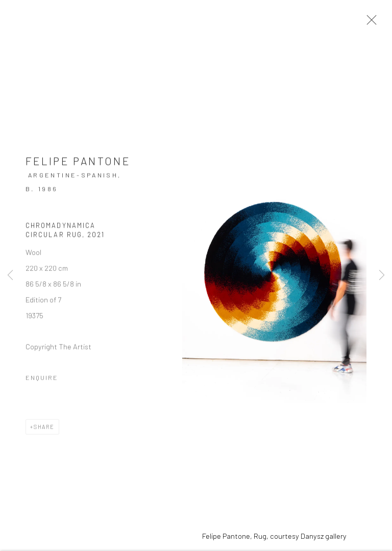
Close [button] (371, 23)
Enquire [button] (42, 380)
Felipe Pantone (78, 164)
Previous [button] (10, 275)
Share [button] (44, 429)
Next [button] (382, 275)
